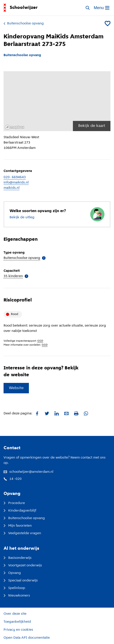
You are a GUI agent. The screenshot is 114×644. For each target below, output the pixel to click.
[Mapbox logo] (15, 127)
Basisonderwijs (18, 558)
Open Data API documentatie (27, 638)
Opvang (12, 573)
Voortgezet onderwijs (23, 565)
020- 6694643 (15, 177)
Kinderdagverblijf (20, 511)
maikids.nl (12, 188)
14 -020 (13, 479)
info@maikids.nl (16, 183)
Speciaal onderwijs (21, 581)
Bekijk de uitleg (22, 217)
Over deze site (15, 614)
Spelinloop (14, 588)
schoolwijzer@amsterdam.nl (28, 472)
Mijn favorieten (18, 526)
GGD (40, 341)
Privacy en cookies (18, 630)
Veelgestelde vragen (22, 533)
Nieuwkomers (17, 596)
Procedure (14, 503)
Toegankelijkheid (17, 622)
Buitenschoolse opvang (24, 24)
